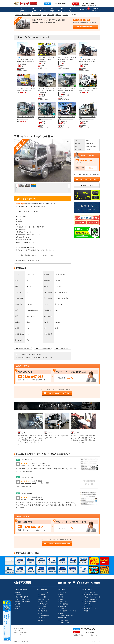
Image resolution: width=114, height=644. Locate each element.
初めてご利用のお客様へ (22, 597)
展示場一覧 (19, 595)
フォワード (28, 483)
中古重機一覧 (42, 595)
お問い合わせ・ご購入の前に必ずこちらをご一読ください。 (35, 250)
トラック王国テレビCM (22, 599)
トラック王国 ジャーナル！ (91, 602)
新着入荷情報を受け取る (86, 27)
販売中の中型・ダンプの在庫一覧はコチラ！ (30, 260)
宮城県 (43, 463)
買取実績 (61, 599)
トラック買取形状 (63, 604)
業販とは (86, 611)
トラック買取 (62, 592)
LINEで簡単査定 (63, 618)
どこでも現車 (42, 606)
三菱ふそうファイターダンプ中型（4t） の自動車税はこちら (35, 357)
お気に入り (84, 10)
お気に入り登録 (87, 186)
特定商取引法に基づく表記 (21, 633)
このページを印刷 (62, 349)
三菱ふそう (30, 274)
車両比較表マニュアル (90, 609)
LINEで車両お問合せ (44, 604)
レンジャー (27, 499)
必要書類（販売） (43, 611)
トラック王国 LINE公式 (90, 599)
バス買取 (61, 597)
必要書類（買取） (63, 620)
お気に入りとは (88, 606)
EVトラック (43, 9)
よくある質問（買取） (65, 622)
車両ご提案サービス (44, 599)
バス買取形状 (62, 609)
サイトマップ (17, 635)
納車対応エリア (42, 602)
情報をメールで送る (23, 349)
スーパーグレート (32, 465)
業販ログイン (95, 11)
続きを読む (29, 471)
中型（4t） (59, 286)
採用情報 (18, 604)
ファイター (30, 280)
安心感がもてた (27, 459)
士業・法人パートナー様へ (23, 602)
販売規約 (41, 613)
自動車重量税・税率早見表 (91, 595)
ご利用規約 (17, 631)
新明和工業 (59, 304)
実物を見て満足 (27, 493)
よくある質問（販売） (44, 616)
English (17, 609)
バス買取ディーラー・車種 (66, 616)
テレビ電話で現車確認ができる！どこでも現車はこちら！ (35, 255)
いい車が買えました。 (29, 477)
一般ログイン (95, 9)
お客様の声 (87, 604)
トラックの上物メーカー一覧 (92, 597)
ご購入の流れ (42, 609)
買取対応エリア (63, 602)
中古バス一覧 (42, 597)
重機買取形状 (62, 606)
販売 (18, 460)
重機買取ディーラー (64, 613)
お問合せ (18, 606)
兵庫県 (40, 481)
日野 (22, 499)
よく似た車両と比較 (43, 349)
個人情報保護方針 (19, 629)
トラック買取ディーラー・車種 (67, 611)
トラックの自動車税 (89, 592)
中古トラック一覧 (43, 592)
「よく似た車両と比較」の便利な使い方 (29, 355)
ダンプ (29, 286)
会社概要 (18, 592)
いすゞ (22, 483)
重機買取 (61, 595)
